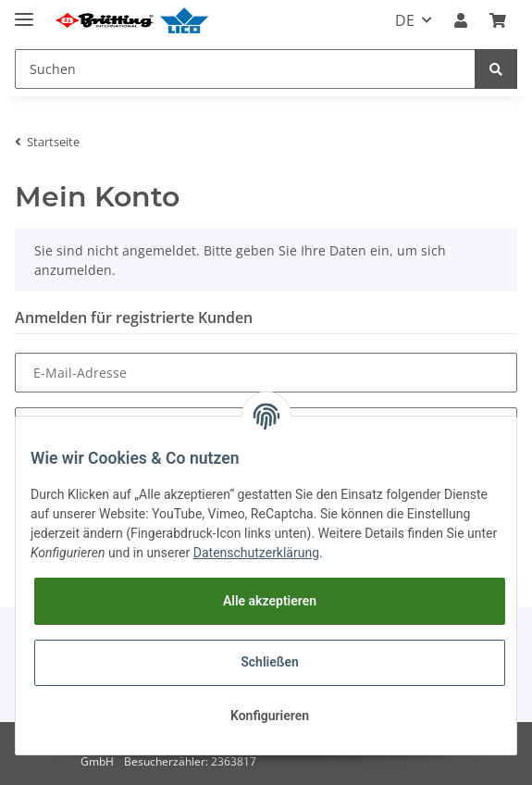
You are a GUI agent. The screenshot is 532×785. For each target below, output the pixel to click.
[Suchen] (245, 69)
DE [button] (405, 20)
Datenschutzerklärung (256, 553)
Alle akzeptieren (270, 601)
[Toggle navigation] (24, 12)
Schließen (270, 662)
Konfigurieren (270, 716)
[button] (461, 20)
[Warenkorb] (498, 20)
